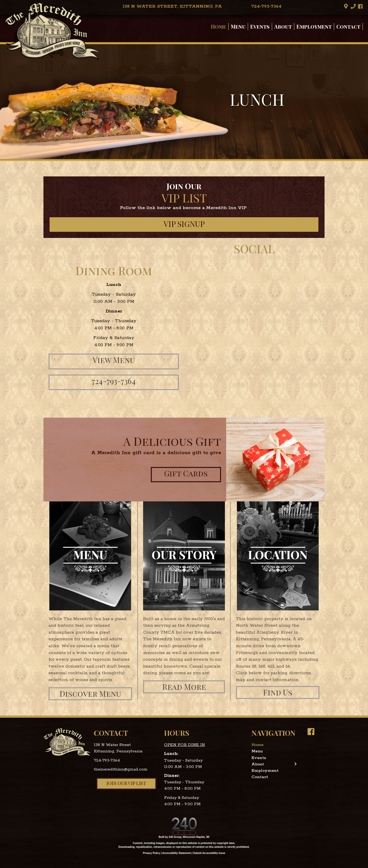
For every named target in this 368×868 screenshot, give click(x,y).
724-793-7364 (107, 760)
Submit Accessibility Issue (209, 853)
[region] (184, 102)
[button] (346, 6)
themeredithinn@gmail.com (121, 769)
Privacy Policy (152, 853)
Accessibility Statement (177, 853)
